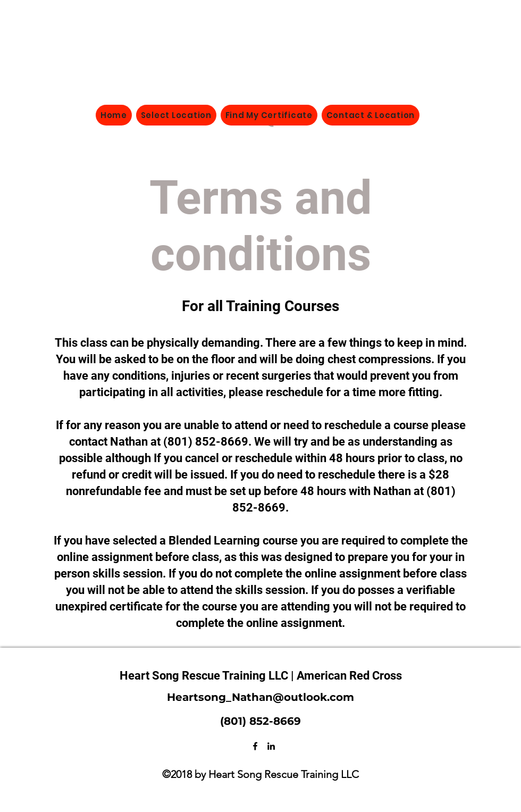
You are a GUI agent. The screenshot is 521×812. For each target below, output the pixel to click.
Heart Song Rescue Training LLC (205, 676)
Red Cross (376, 676)
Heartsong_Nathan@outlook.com (260, 697)
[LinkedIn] (271, 746)
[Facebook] (255, 746)
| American (320, 676)
